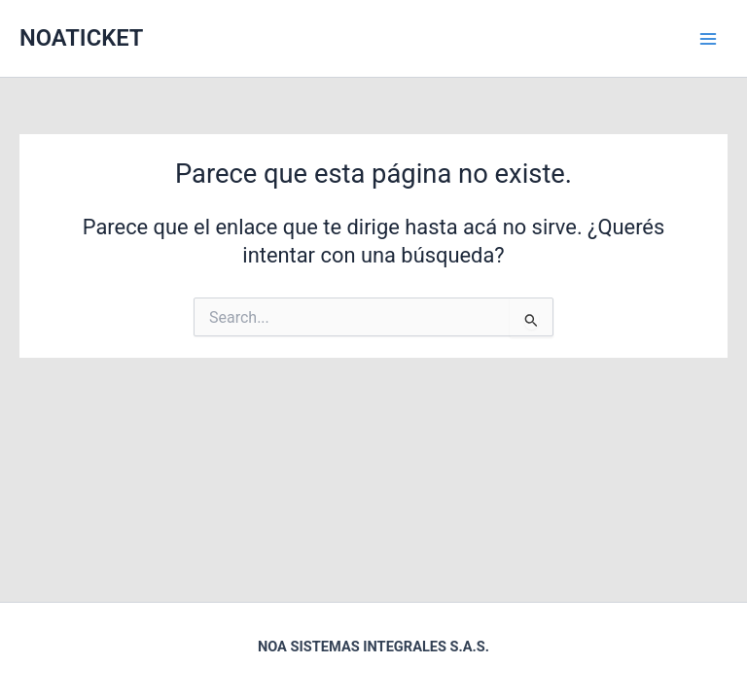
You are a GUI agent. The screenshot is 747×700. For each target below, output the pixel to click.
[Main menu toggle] (708, 38)
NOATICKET (81, 38)
